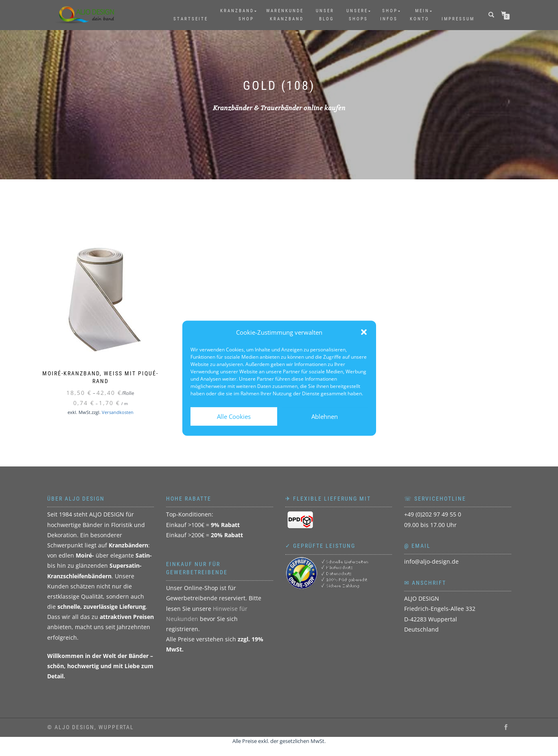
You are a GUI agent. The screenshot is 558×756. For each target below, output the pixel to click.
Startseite (191, 19)
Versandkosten (118, 412)
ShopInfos (389, 15)
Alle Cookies (234, 416)
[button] (364, 332)
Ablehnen (325, 416)
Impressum (458, 19)
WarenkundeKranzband (285, 15)
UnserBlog (325, 15)
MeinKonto (420, 15)
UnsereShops (357, 15)
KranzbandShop (237, 15)
